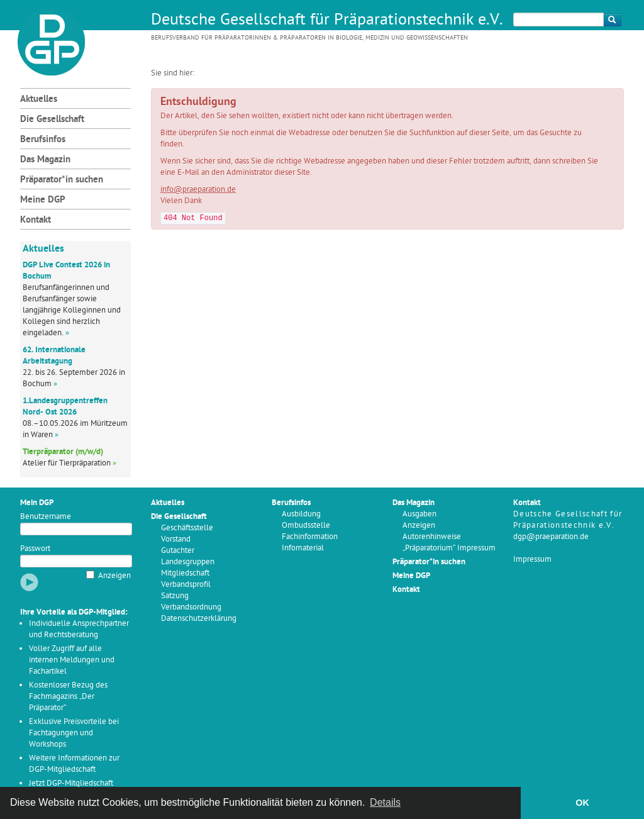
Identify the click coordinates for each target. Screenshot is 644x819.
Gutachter (178, 551)
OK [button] (582, 803)
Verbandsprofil (186, 585)
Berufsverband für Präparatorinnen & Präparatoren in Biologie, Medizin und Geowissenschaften (309, 38)
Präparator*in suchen (62, 180)
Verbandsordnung (191, 607)
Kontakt (36, 220)
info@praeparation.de (198, 190)
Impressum (532, 560)
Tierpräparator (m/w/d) (63, 452)
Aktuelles (39, 100)
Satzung (175, 596)
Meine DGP (43, 200)
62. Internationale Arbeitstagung (54, 356)
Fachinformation (310, 537)
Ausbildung (301, 514)
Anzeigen (114, 576)
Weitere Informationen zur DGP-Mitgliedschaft (74, 764)
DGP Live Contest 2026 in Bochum (66, 271)
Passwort (35, 549)
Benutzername (46, 517)
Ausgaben (419, 514)
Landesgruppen (188, 562)
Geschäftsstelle (187, 528)
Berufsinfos (43, 140)
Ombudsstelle (306, 526)
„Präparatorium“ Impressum (449, 548)
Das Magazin (45, 160)
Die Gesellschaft (52, 120)
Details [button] (385, 802)
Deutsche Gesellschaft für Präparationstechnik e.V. (327, 21)
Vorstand (176, 539)
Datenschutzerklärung (199, 619)
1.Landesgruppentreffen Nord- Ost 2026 (65, 407)
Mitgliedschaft (185, 573)
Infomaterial (303, 548)
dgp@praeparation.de (551, 537)
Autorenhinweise (432, 537)
